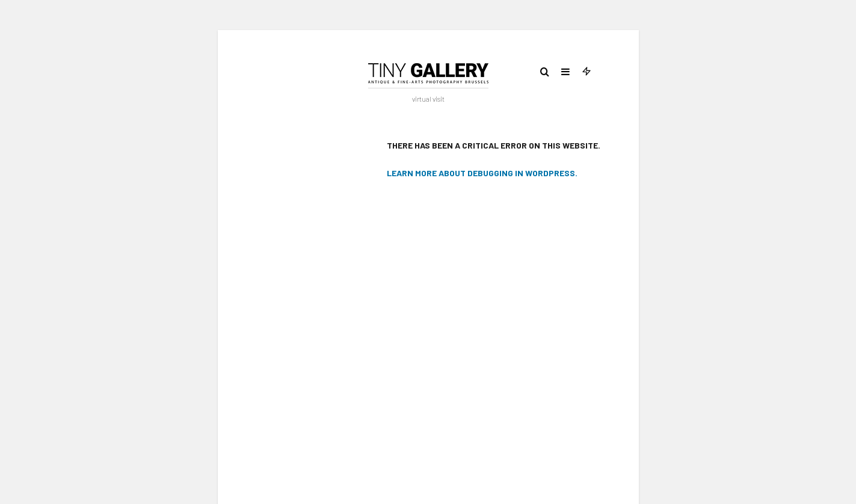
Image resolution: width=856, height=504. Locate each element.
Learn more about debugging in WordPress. (482, 173)
